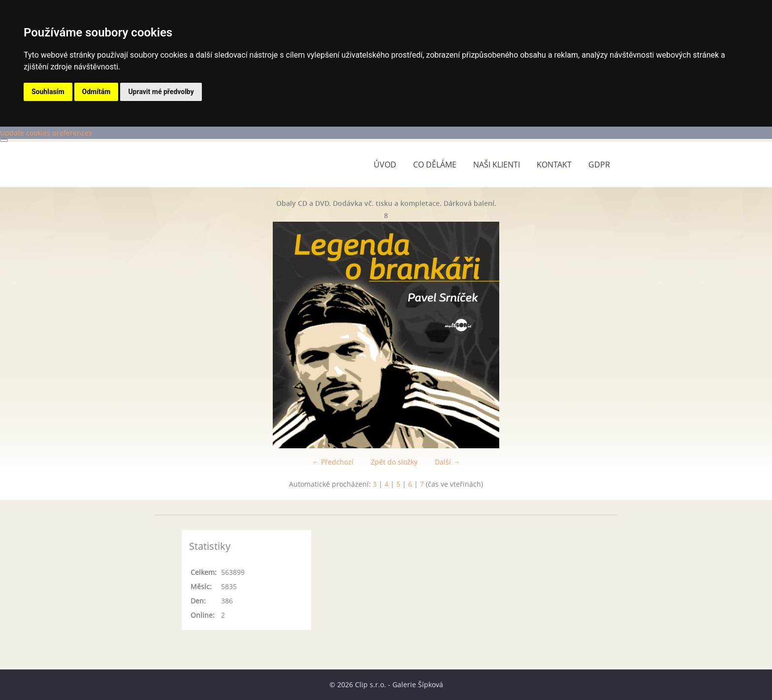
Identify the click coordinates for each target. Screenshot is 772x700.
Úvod (385, 165)
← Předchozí (333, 462)
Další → (447, 462)
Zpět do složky (394, 462)
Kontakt (554, 165)
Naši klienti (497, 165)
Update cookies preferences (46, 133)
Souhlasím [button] (48, 92)
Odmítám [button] (96, 92)
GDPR (599, 165)
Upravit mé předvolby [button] (161, 92)
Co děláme (435, 165)
